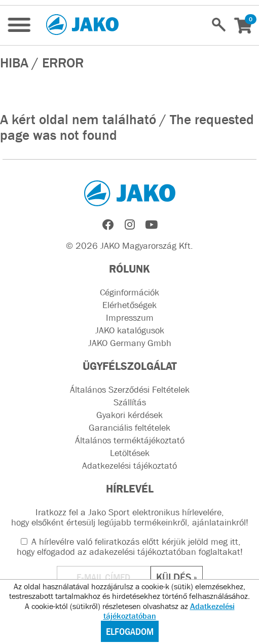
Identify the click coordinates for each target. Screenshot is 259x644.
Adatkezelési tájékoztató (129, 466)
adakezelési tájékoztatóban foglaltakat (165, 552)
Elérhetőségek (129, 305)
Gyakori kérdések (129, 415)
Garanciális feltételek (129, 428)
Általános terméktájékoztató (130, 440)
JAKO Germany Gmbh (130, 343)
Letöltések (130, 453)
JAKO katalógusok (130, 330)
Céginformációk (129, 292)
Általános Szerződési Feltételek (130, 390)
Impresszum (130, 318)
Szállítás (130, 402)
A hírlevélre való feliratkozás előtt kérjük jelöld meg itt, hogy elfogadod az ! (130, 547)
